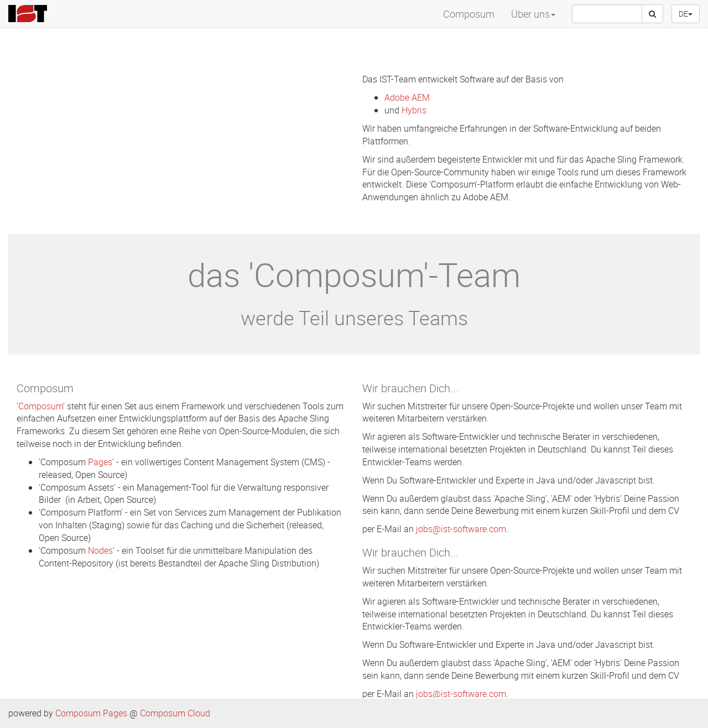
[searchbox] (607, 14)
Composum (469, 14)
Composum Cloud (175, 713)
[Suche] (652, 14)
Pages (100, 462)
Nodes (100, 550)
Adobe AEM (407, 97)
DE (686, 14)
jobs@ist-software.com (461, 529)
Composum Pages (91, 713)
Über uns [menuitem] (533, 14)
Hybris (414, 110)
